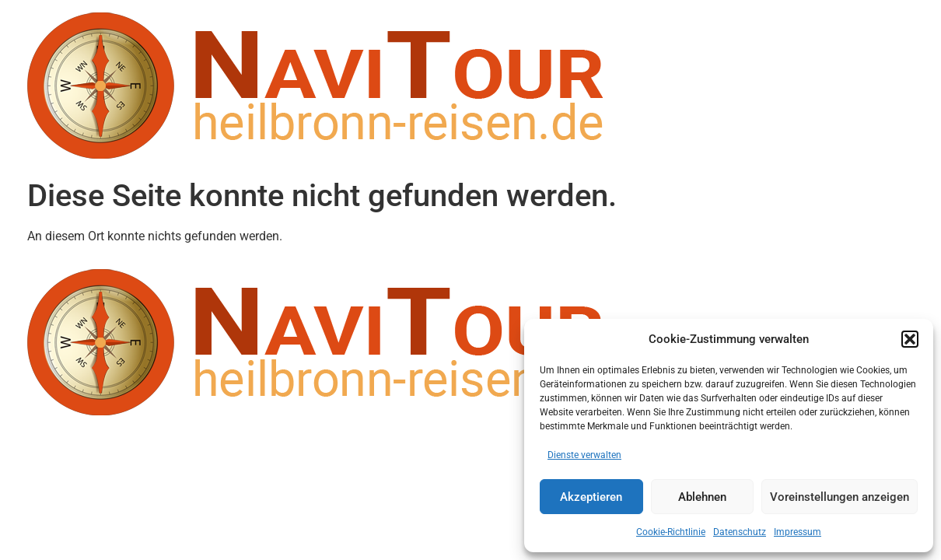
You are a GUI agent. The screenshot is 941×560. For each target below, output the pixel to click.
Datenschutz (740, 532)
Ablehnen (702, 497)
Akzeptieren (591, 497)
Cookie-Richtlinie (671, 532)
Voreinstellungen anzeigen (840, 497)
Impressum (798, 532)
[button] (910, 339)
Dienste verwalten (584, 455)
